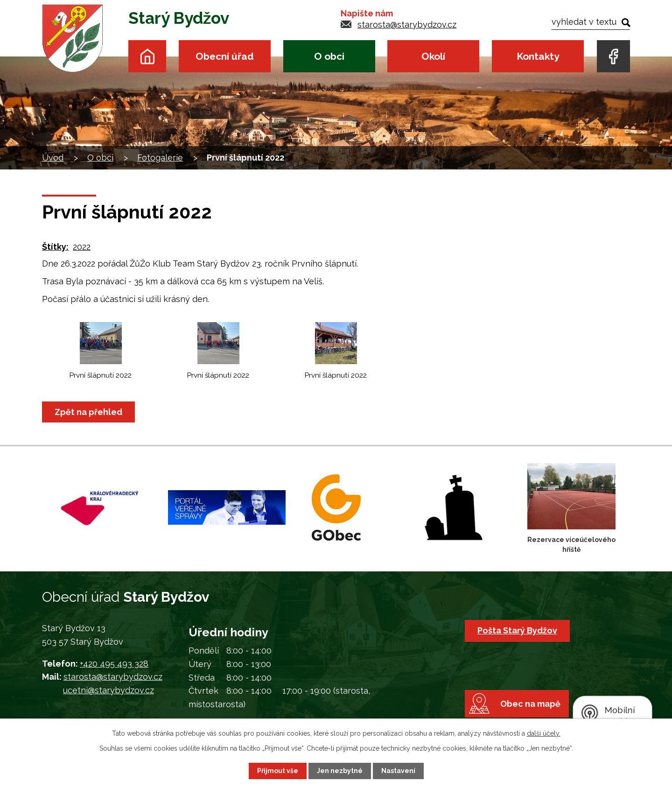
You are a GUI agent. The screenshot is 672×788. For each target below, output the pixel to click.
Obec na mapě (530, 704)
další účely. (544, 733)
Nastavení (398, 771)
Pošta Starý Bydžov (517, 630)
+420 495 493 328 (114, 664)
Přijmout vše (278, 771)
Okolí (433, 56)
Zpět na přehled (88, 412)
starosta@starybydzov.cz (407, 25)
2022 (82, 247)
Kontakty (538, 56)
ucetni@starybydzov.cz (108, 690)
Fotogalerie (160, 158)
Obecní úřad (225, 56)
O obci (329, 56)
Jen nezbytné (340, 771)
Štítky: (55, 247)
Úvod (147, 56)
